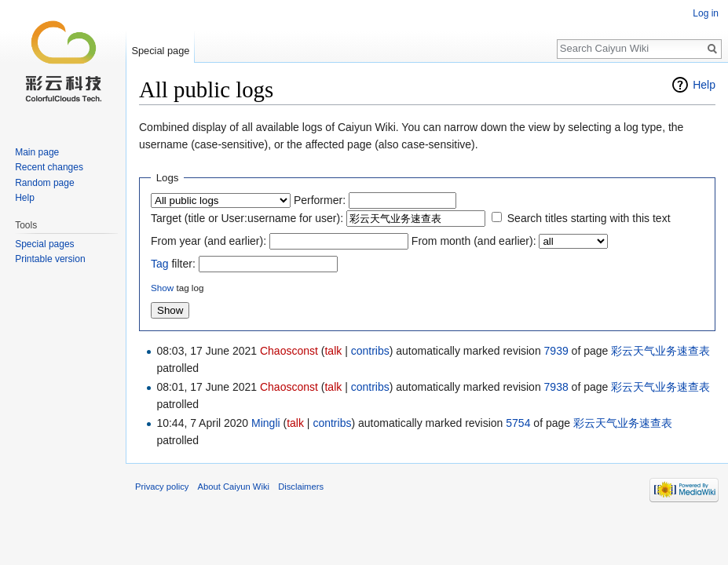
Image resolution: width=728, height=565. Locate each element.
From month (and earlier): (474, 241)
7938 (556, 387)
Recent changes (49, 167)
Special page (160, 51)
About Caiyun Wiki (234, 487)
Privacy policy (162, 487)
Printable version (50, 259)
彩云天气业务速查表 (660, 351)
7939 (556, 351)
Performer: (320, 200)
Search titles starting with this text (589, 218)
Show (162, 288)
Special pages (44, 244)
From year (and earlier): (209, 241)
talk (333, 351)
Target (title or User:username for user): (247, 218)
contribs (370, 351)
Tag (160, 264)
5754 (518, 423)
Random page (44, 183)
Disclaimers (301, 487)
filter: (173, 264)
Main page (37, 152)
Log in (706, 13)
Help (704, 85)
